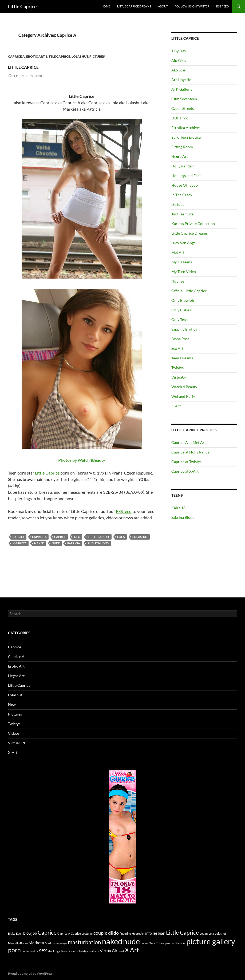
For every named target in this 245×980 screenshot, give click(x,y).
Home (106, 6)
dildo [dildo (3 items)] (113, 933)
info (77, 537)
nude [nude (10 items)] (131, 941)
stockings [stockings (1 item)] (54, 951)
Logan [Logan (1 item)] (204, 933)
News (13, 704)
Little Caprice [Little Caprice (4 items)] (182, 933)
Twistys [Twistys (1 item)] (83, 951)
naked (39, 543)
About (163, 6)
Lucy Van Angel (184, 243)
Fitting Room (182, 147)
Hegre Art (180, 156)
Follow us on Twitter (192, 6)
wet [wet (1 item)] (122, 951)
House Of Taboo (185, 185)
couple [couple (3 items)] (100, 933)
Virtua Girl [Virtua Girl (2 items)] (109, 951)
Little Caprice (22, 6)
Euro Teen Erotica (186, 137)
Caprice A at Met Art (189, 442)
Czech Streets (183, 108)
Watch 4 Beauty (184, 387)
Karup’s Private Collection (193, 224)
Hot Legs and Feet (186, 176)
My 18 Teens (182, 262)
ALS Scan (179, 70)
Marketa (20, 543)
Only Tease (180, 320)
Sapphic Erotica (184, 329)
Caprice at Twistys (186, 462)
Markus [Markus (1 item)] (50, 943)
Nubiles (178, 281)
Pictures (97, 56)
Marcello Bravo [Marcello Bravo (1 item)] (18, 943)
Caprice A (16, 56)
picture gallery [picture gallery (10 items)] (211, 941)
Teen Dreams (182, 358)
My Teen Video (184, 272)
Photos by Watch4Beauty (82, 291)
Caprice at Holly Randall (191, 452)
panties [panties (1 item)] (170, 943)
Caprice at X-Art (185, 471)
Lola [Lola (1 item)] (211, 933)
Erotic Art (35, 56)
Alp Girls (179, 60)
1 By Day (179, 51)
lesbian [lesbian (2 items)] (159, 933)
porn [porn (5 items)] (14, 950)
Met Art (178, 252)
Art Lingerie (181, 80)
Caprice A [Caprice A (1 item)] (64, 933)
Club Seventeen (184, 99)
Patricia (74, 543)
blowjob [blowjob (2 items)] (30, 933)
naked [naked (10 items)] (112, 941)
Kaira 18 (178, 508)
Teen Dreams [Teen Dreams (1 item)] (69, 951)
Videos (14, 733)
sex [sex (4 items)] (43, 950)
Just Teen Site (182, 214)
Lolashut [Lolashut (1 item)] (220, 933)
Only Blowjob (183, 300)
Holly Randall (183, 166)
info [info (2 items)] (149, 933)
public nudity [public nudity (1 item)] (30, 951)
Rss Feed (222, 6)
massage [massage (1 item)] (61, 943)
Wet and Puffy (183, 396)
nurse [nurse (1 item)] (144, 943)
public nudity (98, 543)
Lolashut (80, 56)
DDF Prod (180, 118)
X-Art (176, 406)
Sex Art (177, 348)
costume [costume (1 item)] (87, 933)
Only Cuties (181, 310)
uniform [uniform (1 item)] (94, 951)
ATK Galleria (182, 89)
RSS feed (124, 511)
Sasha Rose (180, 339)
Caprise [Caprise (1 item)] (76, 933)
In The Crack (182, 195)
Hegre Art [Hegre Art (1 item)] (138, 933)
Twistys (177, 367)
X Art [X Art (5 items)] (132, 950)
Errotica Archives (186, 128)
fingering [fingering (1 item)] (125, 933)
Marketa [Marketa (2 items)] (36, 943)
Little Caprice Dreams (134, 6)
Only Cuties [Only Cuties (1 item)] (156, 943)
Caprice (19, 537)
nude (56, 543)
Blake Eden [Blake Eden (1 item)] (15, 933)
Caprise (60, 537)
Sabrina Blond (183, 517)
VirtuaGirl (180, 377)
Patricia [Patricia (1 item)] (180, 943)
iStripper (179, 204)
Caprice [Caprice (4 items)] (47, 933)
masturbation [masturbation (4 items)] (84, 942)
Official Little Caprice (189, 291)
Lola (121, 537)
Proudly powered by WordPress (30, 973)
